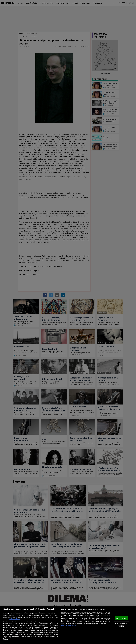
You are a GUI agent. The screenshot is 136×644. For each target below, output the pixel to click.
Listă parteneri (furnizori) (69, 625)
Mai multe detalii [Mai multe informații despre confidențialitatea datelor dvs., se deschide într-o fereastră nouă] (15, 619)
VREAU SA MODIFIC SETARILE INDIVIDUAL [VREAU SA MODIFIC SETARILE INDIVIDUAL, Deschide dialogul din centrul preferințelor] (121, 625)
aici (16, 633)
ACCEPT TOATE (122, 618)
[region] (68, 625)
